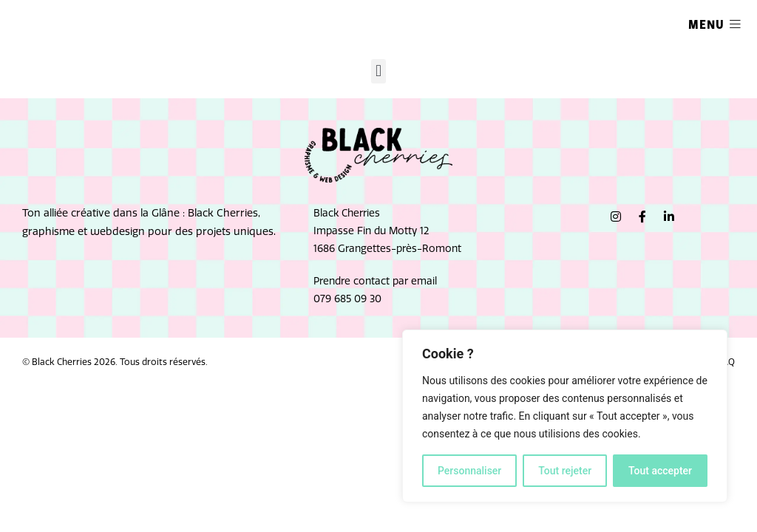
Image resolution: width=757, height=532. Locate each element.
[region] (565, 416)
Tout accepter (660, 471)
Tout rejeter (565, 471)
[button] (378, 71)
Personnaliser (469, 471)
